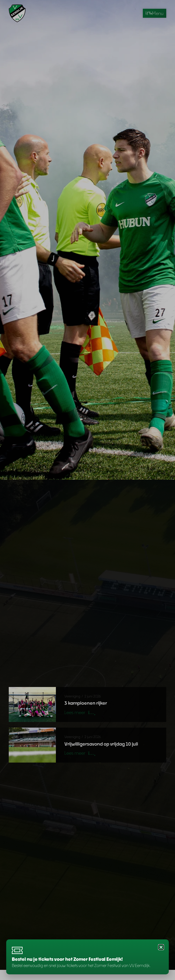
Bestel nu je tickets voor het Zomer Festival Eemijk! (67, 959)
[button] (161, 947)
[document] (88, 490)
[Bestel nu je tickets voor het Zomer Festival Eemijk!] (17, 950)
